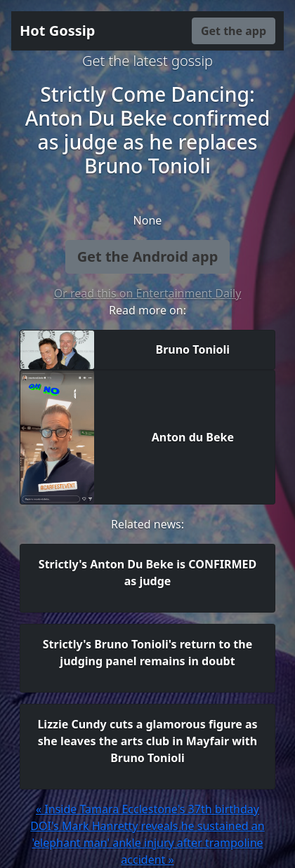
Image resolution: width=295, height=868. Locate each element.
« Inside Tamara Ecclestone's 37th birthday (147, 809)
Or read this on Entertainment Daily (148, 293)
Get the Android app (148, 256)
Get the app (234, 31)
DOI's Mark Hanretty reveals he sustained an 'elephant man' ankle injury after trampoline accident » (147, 843)
